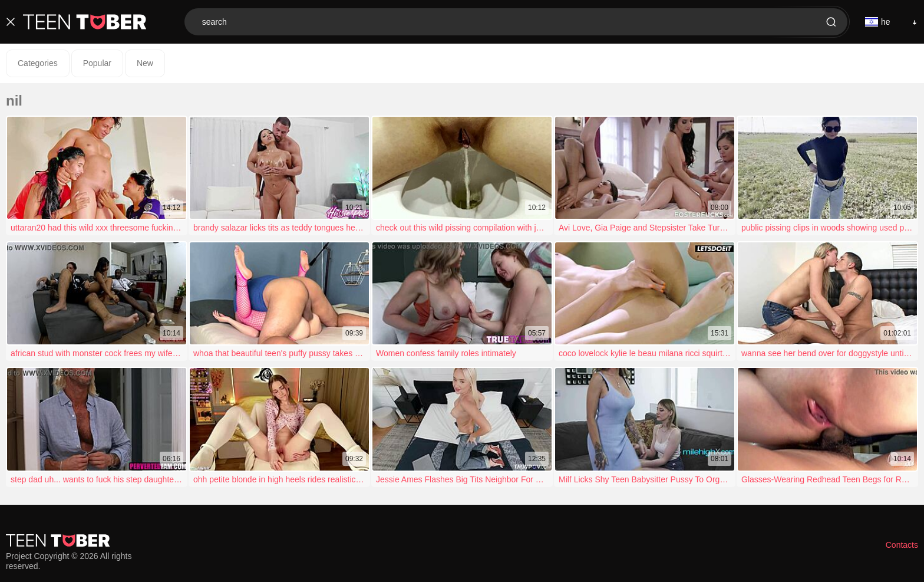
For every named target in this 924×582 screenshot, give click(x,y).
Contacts (902, 545)
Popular (97, 63)
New (145, 63)
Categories (38, 63)
